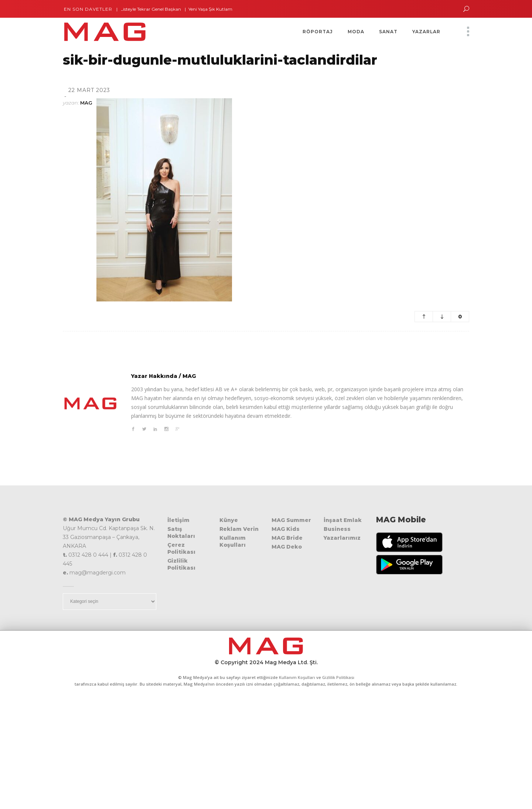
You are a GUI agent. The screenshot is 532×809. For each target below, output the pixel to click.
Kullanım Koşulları (233, 541)
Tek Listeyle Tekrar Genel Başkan (150, 9)
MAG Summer (291, 520)
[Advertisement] (266, 754)
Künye (229, 520)
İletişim (178, 520)
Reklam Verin (239, 529)
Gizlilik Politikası (181, 564)
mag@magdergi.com (98, 573)
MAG (86, 103)
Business (337, 529)
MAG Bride (287, 538)
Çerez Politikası (181, 548)
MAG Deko (287, 547)
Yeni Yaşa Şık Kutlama (215, 9)
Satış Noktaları (181, 532)
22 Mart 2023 (89, 90)
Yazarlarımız (342, 538)
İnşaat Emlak (343, 520)
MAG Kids (286, 529)
